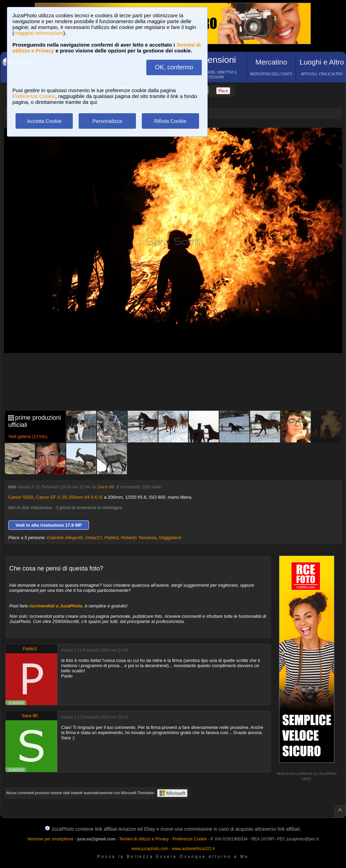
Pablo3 (111, 538)
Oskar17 (93, 538)
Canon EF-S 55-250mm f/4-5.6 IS (69, 497)
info (307, 779)
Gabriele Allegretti (65, 538)
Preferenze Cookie (34, 96)
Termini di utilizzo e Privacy (144, 839)
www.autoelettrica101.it (193, 849)
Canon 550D (21, 497)
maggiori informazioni (39, 33)
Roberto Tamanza (139, 538)
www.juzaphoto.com (150, 849)
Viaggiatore (170, 538)
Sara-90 (106, 487)
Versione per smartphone (50, 839)
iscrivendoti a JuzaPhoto (56, 606)
